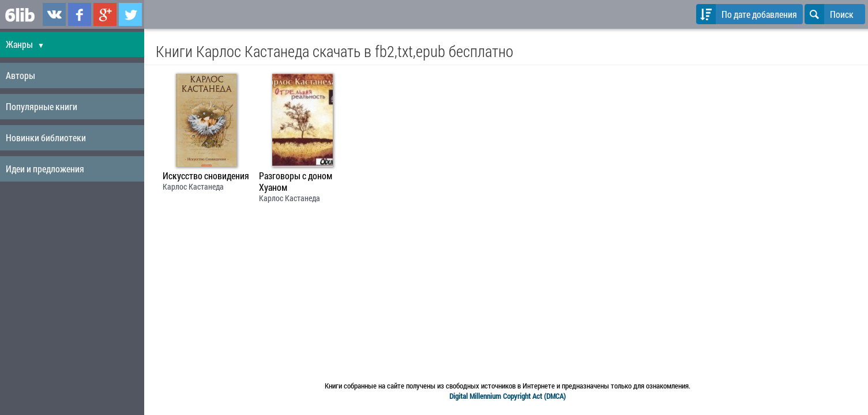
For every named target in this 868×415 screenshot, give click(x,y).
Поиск (829, 14)
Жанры (25, 44)
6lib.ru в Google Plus (105, 14)
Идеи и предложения (45, 169)
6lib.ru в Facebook (80, 14)
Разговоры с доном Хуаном (296, 182)
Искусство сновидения (206, 176)
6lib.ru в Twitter (130, 14)
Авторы (20, 75)
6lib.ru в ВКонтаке (54, 14)
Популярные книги (42, 106)
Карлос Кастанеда (193, 186)
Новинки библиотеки (46, 137)
